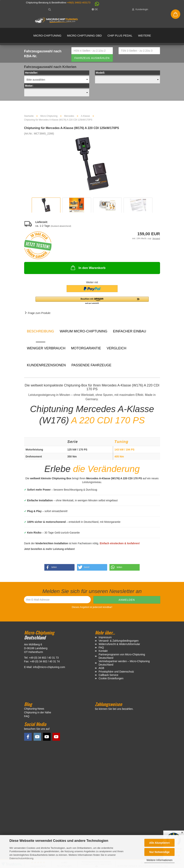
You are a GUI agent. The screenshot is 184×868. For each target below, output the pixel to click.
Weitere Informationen (159, 860)
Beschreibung (41, 331)
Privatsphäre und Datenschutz (116, 672)
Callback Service (109, 675)
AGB (102, 668)
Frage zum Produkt (39, 313)
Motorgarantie (86, 348)
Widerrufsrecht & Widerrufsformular (119, 644)
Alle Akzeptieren (159, 843)
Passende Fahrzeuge (92, 365)
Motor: (29, 86)
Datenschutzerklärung (21, 858)
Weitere (145, 35)
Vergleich (116, 348)
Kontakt (103, 651)
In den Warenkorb (88, 268)
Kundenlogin (140, 9)
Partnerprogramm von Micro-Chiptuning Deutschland (122, 656)
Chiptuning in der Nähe (38, 712)
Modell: (100, 73)
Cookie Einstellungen (111, 678)
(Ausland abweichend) (61, 226)
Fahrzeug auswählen (92, 58)
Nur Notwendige (159, 852)
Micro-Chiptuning (47, 35)
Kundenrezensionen (46, 365)
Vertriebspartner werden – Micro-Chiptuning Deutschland (124, 663)
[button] (95, 5)
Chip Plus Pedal (120, 35)
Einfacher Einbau (130, 331)
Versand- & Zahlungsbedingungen (119, 641)
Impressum (105, 637)
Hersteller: (32, 73)
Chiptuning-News (34, 709)
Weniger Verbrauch (46, 348)
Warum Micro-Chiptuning (84, 331)
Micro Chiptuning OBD (84, 35)
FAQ (101, 647)
